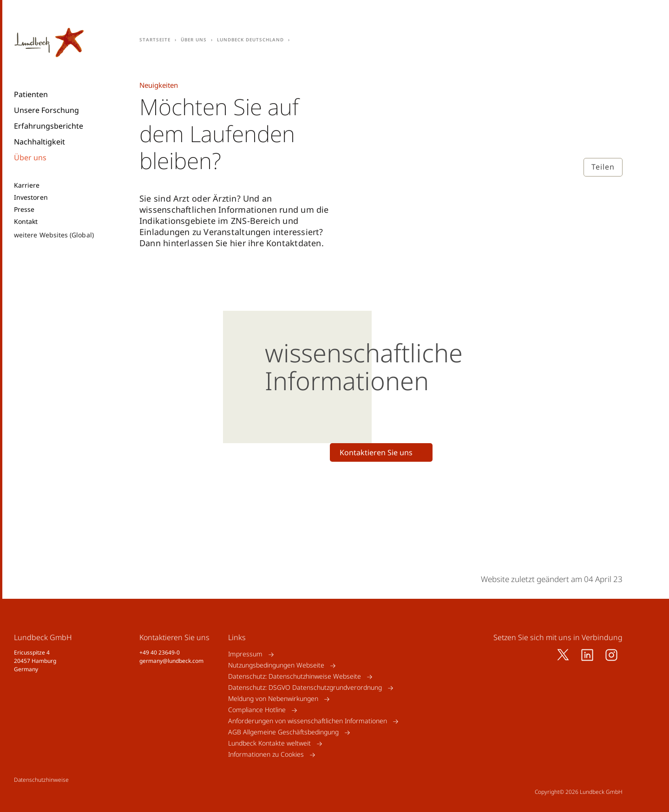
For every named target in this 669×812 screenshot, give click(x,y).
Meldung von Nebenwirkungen (273, 699)
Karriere (27, 185)
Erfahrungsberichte (49, 126)
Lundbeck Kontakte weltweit (269, 743)
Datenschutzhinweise (41, 780)
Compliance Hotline (257, 710)
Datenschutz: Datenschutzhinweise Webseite (295, 677)
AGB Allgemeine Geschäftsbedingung (283, 732)
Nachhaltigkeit (39, 142)
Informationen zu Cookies (266, 755)
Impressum (245, 654)
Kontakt (26, 222)
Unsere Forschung (46, 110)
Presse (24, 210)
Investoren (31, 197)
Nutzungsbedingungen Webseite (276, 665)
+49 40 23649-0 (160, 652)
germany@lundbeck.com (171, 661)
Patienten (31, 94)
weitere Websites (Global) (54, 235)
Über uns (30, 157)
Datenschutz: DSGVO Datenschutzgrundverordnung (305, 688)
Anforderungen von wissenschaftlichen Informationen (308, 721)
